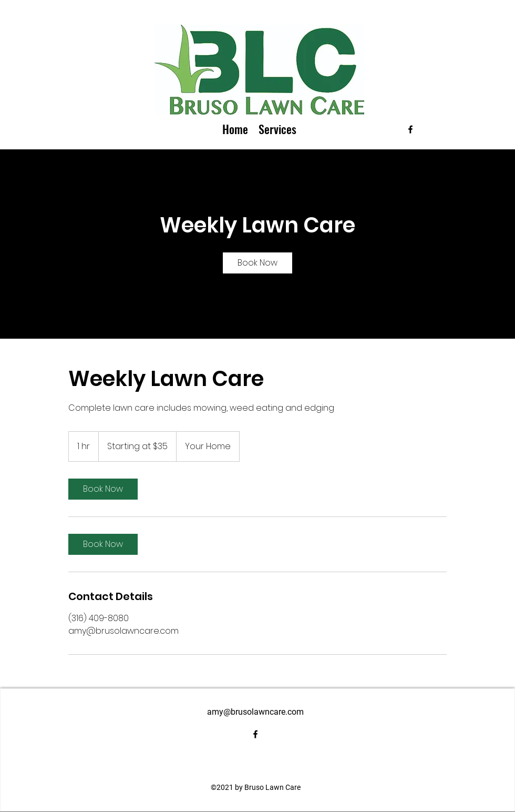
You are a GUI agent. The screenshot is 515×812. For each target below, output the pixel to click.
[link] (257, 263)
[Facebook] (410, 129)
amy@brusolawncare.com (255, 712)
